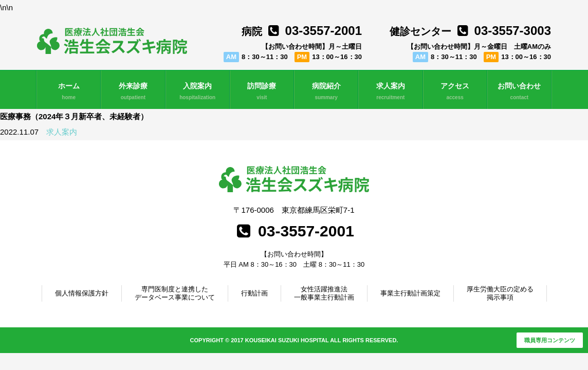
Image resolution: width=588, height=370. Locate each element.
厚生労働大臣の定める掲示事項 (500, 293)
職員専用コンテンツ (550, 340)
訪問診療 (262, 91)
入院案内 (198, 91)
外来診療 (133, 91)
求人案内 (390, 91)
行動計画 (254, 293)
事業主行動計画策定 (410, 293)
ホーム (69, 91)
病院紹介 (326, 91)
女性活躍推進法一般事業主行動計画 (324, 293)
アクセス (455, 91)
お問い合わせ (519, 91)
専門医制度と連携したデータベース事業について (175, 293)
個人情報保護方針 (82, 293)
